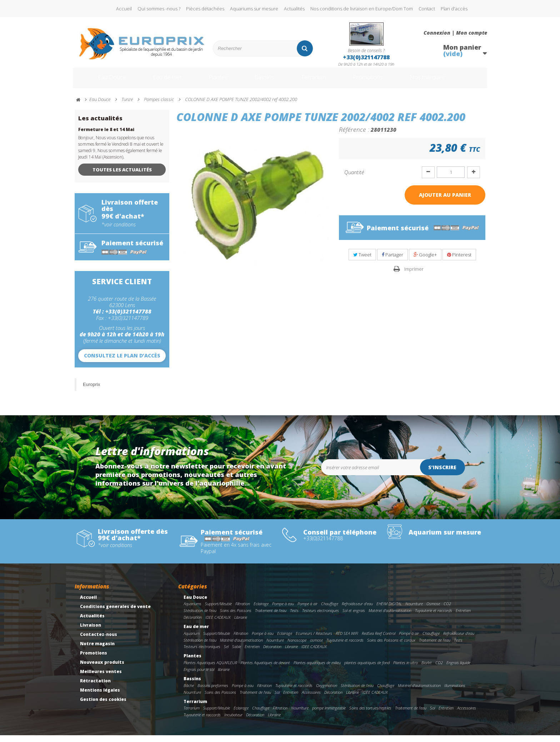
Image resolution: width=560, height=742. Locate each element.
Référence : (354, 136)
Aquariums (192, 610)
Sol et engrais (354, 617)
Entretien (463, 617)
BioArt (427, 669)
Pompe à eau (283, 610)
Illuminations (455, 692)
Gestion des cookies (103, 706)
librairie (224, 676)
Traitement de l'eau (271, 617)
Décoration (193, 624)
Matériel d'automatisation (390, 617)
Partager (392, 261)
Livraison (91, 632)
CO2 (447, 610)
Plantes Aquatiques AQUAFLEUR (210, 669)
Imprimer (414, 276)
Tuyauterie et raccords (434, 617)
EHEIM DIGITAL (389, 610)
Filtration (243, 610)
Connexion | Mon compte (455, 33)
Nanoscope (297, 647)
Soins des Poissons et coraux (391, 647)
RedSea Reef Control (379, 640)
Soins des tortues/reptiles (370, 715)
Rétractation (95, 688)
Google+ (425, 261)
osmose (316, 647)
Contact (427, 9)
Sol (277, 699)
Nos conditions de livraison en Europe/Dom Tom (362, 9)
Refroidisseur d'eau (357, 610)
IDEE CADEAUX (218, 624)
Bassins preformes (213, 692)
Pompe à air (307, 610)
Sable (237, 653)
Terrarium (319, 81)
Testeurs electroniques (321, 617)
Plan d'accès (454, 9)
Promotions (379, 81)
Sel (226, 653)
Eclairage (261, 610)
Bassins (265, 81)
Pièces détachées (205, 9)
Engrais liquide (458, 669)
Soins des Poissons (236, 617)
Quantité (354, 179)
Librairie (241, 624)
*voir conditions (119, 231)
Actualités (294, 9)
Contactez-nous (99, 641)
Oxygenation (327, 692)
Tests (294, 617)
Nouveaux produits (102, 669)
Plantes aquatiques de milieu (317, 669)
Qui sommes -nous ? (159, 9)
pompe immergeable (329, 715)
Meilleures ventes (101, 678)
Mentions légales (100, 697)
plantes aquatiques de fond (367, 669)
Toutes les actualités (122, 176)
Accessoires (311, 699)
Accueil (124, 9)
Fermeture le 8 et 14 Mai (106, 136)
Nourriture (414, 610)
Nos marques (445, 81)
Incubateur (233, 721)
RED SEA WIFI (347, 640)
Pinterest (459, 261)
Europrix (91, 391)
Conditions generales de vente (115, 613)
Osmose (433, 610)
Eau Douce (102, 81)
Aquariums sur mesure (254, 9)
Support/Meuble (218, 610)
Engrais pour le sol (199, 676)
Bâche (189, 692)
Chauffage (330, 610)
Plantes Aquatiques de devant (265, 669)
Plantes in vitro (406, 669)
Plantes (216, 81)
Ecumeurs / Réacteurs (314, 640)
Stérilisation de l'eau (200, 617)
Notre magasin (97, 650)
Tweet (362, 261)
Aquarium (192, 640)
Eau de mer (161, 81)
